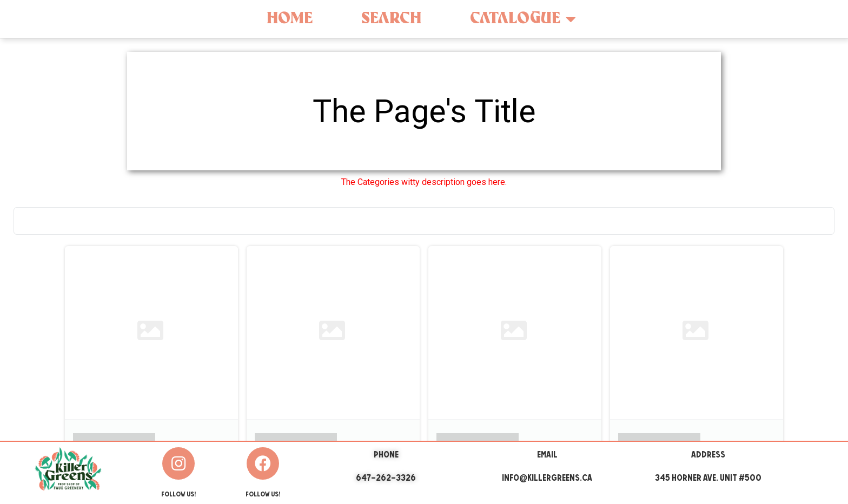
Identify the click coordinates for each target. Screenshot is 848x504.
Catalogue (523, 19)
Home (290, 19)
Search (391, 19)
